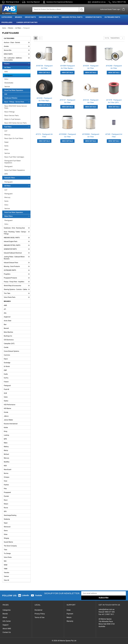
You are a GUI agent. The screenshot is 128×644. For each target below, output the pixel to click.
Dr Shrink (7, 366)
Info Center (7, 621)
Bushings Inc (8, 336)
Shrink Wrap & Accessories (17, 286)
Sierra (6, 146)
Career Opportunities (27, 22)
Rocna (6, 508)
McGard (6, 454)
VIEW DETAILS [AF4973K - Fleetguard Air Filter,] (44, 73)
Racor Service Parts (11, 116)
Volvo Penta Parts (17, 297)
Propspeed (7, 492)
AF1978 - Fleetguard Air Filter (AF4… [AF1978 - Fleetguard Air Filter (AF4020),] (114, 101)
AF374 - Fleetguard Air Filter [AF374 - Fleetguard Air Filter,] (44, 135)
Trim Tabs (17, 293)
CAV (6, 94)
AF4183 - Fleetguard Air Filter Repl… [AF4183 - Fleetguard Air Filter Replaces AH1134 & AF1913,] (44, 99)
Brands (5, 614)
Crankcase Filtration (11, 98)
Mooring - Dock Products (17, 266)
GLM (5, 393)
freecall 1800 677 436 (107, 612)
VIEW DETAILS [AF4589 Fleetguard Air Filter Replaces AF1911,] (67, 73)
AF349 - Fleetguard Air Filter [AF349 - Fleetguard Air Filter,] (114, 135)
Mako (6, 443)
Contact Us (7, 632)
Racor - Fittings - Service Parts (17, 102)
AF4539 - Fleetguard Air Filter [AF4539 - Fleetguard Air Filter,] (91, 67)
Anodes (17, 46)
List (41, 38)
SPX (5, 511)
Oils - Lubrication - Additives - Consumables (17, 58)
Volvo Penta (8, 557)
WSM (6, 565)
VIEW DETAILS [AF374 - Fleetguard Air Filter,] (44, 141)
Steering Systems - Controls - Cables (17, 289)
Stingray (6, 538)
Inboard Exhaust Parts (17, 263)
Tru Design (7, 553)
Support (5, 625)
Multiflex (7, 462)
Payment (70, 614)
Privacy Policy (40, 614)
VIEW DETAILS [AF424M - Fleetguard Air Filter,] (114, 73)
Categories (7, 610)
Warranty (70, 621)
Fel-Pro (6, 378)
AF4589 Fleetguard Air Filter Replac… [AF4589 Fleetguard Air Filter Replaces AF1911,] (67, 67)
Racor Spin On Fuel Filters (14, 138)
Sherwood (7, 527)
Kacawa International (11, 424)
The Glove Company (10, 546)
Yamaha (6, 573)
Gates (6, 397)
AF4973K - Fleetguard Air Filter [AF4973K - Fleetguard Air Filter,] (44, 67)
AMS (6, 72)
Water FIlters (17, 216)
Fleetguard (8, 75)
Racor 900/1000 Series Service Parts (16, 107)
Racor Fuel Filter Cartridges (14, 157)
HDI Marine (7, 408)
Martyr (6, 450)
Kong (5, 431)
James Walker (8, 420)
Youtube (39, 595)
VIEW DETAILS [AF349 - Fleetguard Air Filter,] (114, 141)
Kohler (6, 428)
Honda (6, 412)
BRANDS (19, 17)
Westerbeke (9, 83)
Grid (36, 38)
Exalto (6, 374)
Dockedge (7, 363)
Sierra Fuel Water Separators (15, 170)
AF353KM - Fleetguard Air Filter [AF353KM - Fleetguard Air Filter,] (67, 135)
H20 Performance (10, 405)
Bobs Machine (8, 332)
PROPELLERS (7, 22)
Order (69, 610)
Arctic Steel (8, 321)
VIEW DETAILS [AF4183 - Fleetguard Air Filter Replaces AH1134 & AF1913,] (44, 105)
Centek (6, 347)
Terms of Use (40, 617)
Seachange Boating (10, 515)
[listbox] (117, 38)
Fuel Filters (17, 127)
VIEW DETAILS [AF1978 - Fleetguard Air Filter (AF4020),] (114, 107)
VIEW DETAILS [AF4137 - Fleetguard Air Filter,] (67, 107)
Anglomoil (7, 317)
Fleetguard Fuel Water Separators (13, 162)
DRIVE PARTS (30, 17)
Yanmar (7, 87)
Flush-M (6, 389)
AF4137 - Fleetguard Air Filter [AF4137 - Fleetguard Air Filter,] (67, 101)
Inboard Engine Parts (17, 241)
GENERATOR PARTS (93, 17)
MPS (5, 439)
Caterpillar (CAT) (9, 344)
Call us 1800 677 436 (119, 2)
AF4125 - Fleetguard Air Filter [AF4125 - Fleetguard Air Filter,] (91, 101)
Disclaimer (39, 610)
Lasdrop (6, 435)
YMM (6, 569)
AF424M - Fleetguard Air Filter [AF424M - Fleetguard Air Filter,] (114, 67)
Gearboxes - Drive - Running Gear (17, 228)
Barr (5, 324)
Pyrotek (6, 496)
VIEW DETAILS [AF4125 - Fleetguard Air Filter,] (91, 107)
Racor (6, 500)
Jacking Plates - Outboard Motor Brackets (17, 257)
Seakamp (7, 519)
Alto (5, 313)
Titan (5, 550)
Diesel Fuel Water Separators (14, 90)
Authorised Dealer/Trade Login (110, 9)
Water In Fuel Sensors (12, 119)
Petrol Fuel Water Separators (14, 212)
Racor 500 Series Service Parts (15, 123)
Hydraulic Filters (17, 178)
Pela (5, 489)
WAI (5, 561)
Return (69, 617)
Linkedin (25, 595)
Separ (6, 142)
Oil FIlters (17, 186)
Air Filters (17, 67)
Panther (6, 485)
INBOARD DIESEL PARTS (49, 17)
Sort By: (107, 38)
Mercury (7, 135)
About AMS (7, 629)
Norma (6, 473)
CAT (6, 131)
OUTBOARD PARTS (112, 17)
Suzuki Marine (8, 542)
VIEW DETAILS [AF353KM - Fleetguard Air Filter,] (67, 141)
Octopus (7, 477)
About (5, 617)
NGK (5, 466)
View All (6, 580)
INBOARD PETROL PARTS (72, 17)
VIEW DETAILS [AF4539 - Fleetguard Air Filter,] (91, 73)
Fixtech (6, 382)
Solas (6, 534)
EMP (5, 370)
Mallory (6, 447)
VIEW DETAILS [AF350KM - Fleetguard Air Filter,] (91, 141)
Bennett (6, 328)
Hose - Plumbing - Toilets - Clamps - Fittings (17, 232)
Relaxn (6, 504)
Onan (6, 481)
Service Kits (17, 50)
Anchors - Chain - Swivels (17, 42)
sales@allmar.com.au (99, 2)
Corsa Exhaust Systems (11, 351)
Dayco (6, 359)
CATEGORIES (7, 17)
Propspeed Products (17, 278)
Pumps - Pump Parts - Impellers (17, 282)
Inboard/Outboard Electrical (17, 253)
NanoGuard (8, 469)
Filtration (17, 64)
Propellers (17, 274)
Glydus (6, 401)
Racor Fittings (9, 112)
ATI (5, 309)
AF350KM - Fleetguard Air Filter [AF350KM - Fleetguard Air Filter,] (91, 135)
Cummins (7, 355)
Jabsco (6, 416)
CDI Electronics (9, 340)
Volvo (6, 79)
